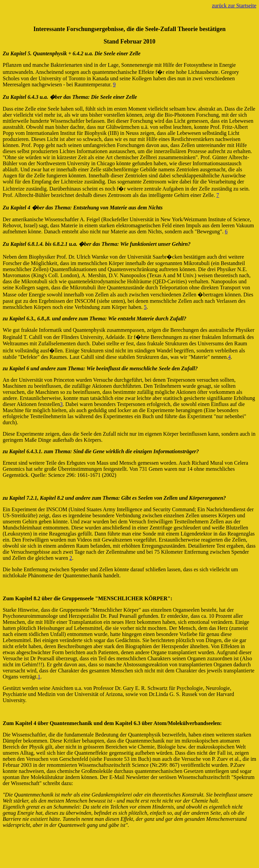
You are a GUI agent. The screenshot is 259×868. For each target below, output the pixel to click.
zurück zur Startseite (234, 6)
